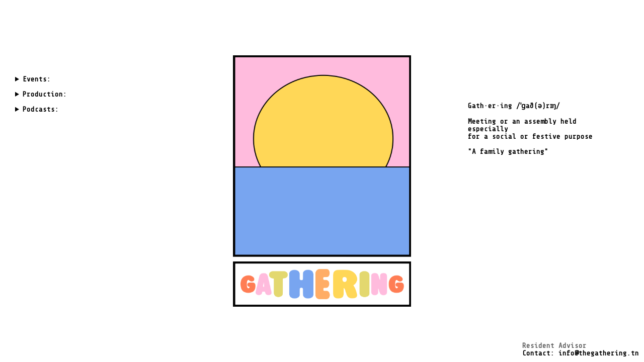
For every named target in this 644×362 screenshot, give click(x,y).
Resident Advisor (554, 346)
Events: (37, 79)
